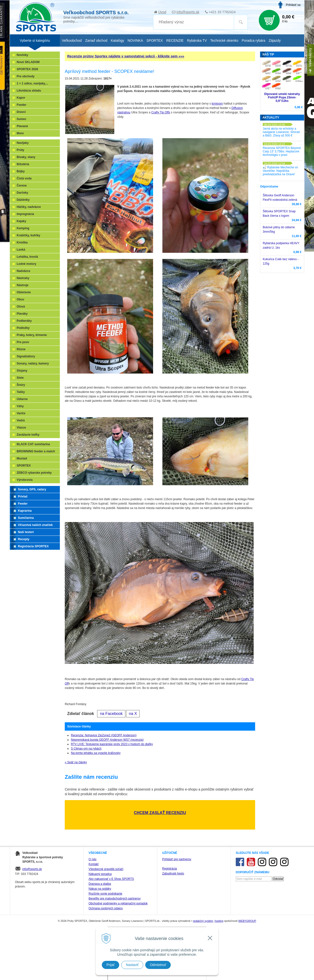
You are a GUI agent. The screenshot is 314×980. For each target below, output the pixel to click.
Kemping (23, 228)
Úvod (162, 12)
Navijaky (23, 143)
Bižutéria (23, 164)
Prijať (111, 965)
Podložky (23, 328)
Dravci (21, 112)
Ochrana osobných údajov (106, 908)
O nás (92, 859)
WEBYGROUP (247, 921)
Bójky (21, 171)
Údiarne (22, 399)
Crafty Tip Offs (161, 112)
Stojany (22, 371)
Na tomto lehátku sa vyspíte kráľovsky (96, 753)
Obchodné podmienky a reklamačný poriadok (118, 903)
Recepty (24, 539)
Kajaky (21, 221)
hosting (219, 921)
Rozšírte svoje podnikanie (105, 894)
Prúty (20, 150)
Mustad (22, 458)
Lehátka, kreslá (27, 257)
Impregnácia (25, 214)
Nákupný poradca (100, 874)
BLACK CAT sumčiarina (33, 444)
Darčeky (22, 193)
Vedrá (21, 420)
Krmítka (22, 242)
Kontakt (94, 864)
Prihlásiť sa (293, 5)
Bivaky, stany (26, 157)
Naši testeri (26, 532)
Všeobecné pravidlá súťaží (106, 869)
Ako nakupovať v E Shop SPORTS (111, 879)
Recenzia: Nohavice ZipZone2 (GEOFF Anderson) (104, 735)
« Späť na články (76, 762)
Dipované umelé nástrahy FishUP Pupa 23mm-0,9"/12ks (282, 97)
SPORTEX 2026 (27, 69)
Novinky (22, 55)
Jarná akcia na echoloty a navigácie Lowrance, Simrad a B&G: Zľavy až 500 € (281, 132)
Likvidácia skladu (29, 91)
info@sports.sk (188, 12)
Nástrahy (23, 278)
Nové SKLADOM (28, 62)
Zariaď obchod (96, 40)
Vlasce (21, 428)
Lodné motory (26, 264)
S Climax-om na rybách (86, 749)
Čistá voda (24, 178)
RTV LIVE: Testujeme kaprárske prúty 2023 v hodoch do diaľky (112, 744)
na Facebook (111, 714)
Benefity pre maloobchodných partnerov (115, 899)
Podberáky (24, 321)
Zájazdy (275, 40)
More (20, 133)
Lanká (21, 250)
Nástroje (23, 285)
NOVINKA (135, 40)
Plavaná (22, 126)
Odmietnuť (158, 965)
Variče (21, 413)
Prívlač (23, 497)
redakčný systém (203, 921)
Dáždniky (23, 200)
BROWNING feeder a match (36, 451)
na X (133, 714)
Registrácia (170, 869)
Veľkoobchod (72, 40)
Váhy (20, 406)
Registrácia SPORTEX (33, 546)
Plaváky (22, 314)
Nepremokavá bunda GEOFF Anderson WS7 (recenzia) (107, 740)
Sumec (21, 119)
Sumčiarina (26, 518)
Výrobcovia (25, 480)
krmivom (217, 104)
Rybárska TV (197, 40)
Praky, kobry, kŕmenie (32, 335)
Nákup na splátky (100, 889)
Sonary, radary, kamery (33, 363)
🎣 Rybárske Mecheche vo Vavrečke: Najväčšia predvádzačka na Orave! (280, 171)
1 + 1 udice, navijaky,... (32, 83)
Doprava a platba (100, 884)
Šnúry (21, 385)
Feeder (21, 105)
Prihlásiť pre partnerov (177, 859)
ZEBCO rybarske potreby (34, 473)
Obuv (20, 299)
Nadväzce (23, 271)
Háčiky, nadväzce (29, 207)
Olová (21, 307)
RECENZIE (175, 40)
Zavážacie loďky (28, 435)
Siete (20, 378)
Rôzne (21, 349)
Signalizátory (26, 356)
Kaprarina (25, 511)
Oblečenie (24, 292)
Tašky (21, 392)
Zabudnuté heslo (173, 873)
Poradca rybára (254, 40)
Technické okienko (224, 40)
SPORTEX (24, 466)
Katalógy (117, 40)
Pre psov (23, 342)
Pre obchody (26, 76)
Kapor (21, 98)
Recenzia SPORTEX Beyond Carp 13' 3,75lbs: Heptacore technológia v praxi (282, 151)
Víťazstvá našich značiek (35, 525)
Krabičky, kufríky (28, 235)
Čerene (22, 186)
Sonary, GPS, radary (32, 489)
